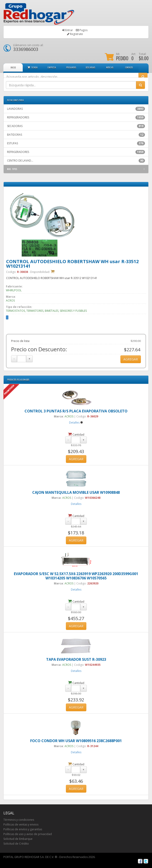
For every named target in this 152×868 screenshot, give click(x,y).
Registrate (76, 34)
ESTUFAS (76, 143)
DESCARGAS (90, 67)
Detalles (74, 423)
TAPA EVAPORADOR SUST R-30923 (76, 659)
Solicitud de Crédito (16, 844)
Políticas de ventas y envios (21, 824)
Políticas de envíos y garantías (23, 829)
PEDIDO (122, 58)
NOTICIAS (110, 67)
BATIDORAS (76, 135)
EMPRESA (52, 67)
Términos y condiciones (19, 820)
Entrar (69, 30)
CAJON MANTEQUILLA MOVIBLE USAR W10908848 (76, 492)
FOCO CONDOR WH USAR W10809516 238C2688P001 (76, 741)
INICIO (13, 67)
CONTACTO (129, 67)
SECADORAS (76, 126)
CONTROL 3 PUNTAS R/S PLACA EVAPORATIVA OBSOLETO (76, 411)
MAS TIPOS (12, 169)
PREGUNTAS (71, 67)
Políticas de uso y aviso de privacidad (28, 834)
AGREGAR (131, 359)
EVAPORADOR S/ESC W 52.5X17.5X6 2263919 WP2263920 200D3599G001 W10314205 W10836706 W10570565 (76, 576)
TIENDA (32, 67)
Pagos (83, 30)
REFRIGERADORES (76, 117)
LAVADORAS (76, 109)
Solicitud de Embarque (18, 839)
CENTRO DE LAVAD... (76, 161)
